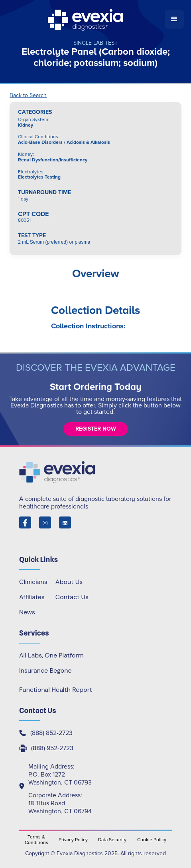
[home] (86, 19)
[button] (174, 19)
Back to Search (28, 95)
